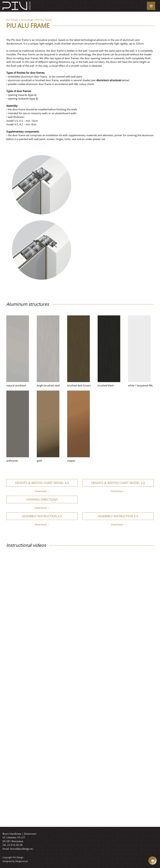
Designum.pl (21, 861)
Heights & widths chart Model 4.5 (42, 483)
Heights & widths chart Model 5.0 (118, 483)
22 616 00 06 (15, 845)
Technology (27, 20)
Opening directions (42, 499)
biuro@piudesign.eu (22, 849)
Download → (42, 491)
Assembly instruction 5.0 (118, 516)
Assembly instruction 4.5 (42, 516)
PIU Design (12, 20)
